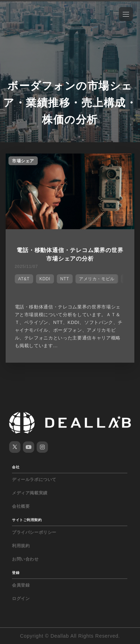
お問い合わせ (25, 559)
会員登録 (21, 585)
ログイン (21, 599)
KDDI (45, 279)
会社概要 (21, 506)
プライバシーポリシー (34, 532)
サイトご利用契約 (27, 520)
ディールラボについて (34, 480)
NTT (65, 279)
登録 (16, 573)
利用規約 (21, 546)
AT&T (24, 279)
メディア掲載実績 (30, 493)
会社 (16, 467)
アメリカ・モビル (97, 279)
